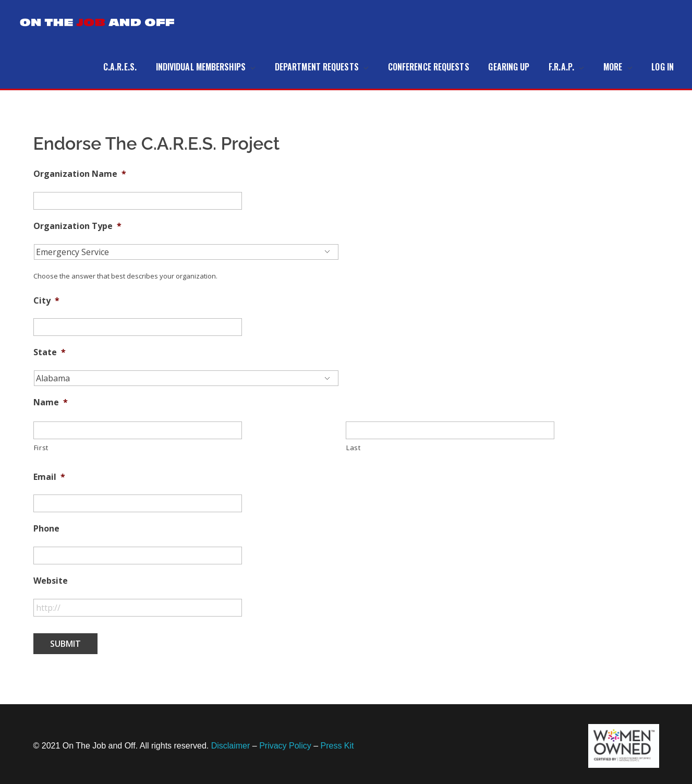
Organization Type (77, 226)
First (41, 448)
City (46, 301)
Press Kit (337, 746)
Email (49, 477)
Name (51, 402)
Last (354, 448)
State (50, 352)
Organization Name (80, 174)
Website (51, 581)
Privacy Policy (285, 746)
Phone (46, 529)
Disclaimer (231, 746)
